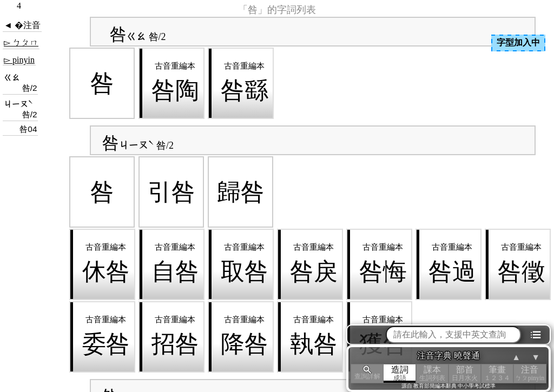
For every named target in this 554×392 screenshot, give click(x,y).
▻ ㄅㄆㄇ (21, 42)
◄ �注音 (22, 25)
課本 (432, 373)
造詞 (400, 373)
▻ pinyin (19, 60)
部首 (465, 373)
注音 (530, 373)
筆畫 (497, 373)
